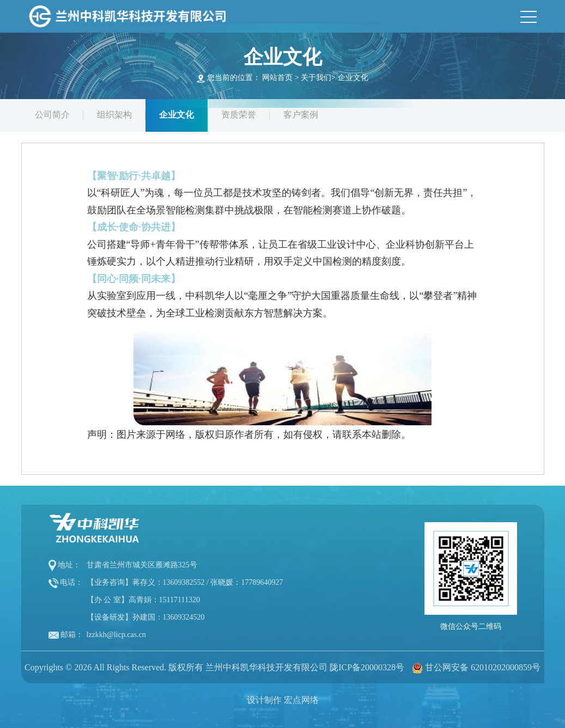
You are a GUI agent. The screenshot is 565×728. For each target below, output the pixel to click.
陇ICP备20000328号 (367, 667)
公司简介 (52, 115)
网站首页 (277, 78)
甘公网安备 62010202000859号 (483, 667)
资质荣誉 (239, 115)
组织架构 (114, 115)
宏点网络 (301, 700)
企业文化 (353, 78)
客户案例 (301, 115)
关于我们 (316, 78)
